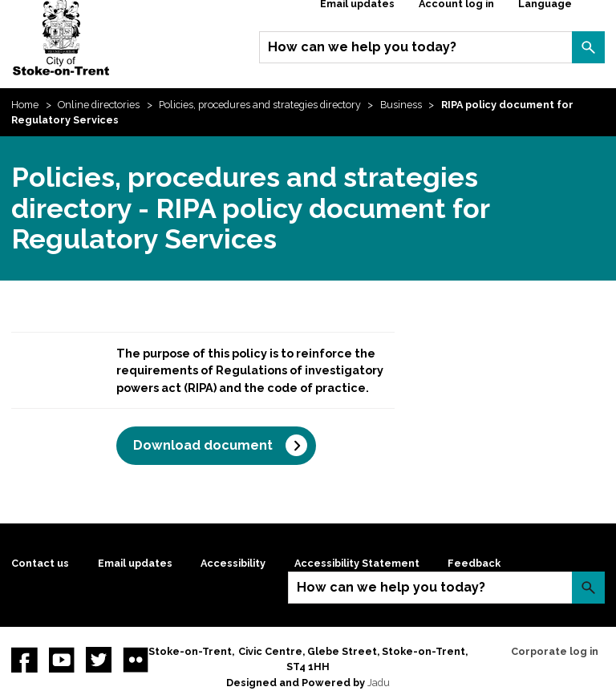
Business (401, 105)
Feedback (474, 563)
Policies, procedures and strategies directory (260, 105)
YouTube (62, 660)
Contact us (40, 563)
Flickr (136, 660)
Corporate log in (555, 651)
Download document (203, 445)
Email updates (135, 563)
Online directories (99, 105)
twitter (99, 660)
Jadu (379, 683)
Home (25, 105)
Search (588, 47)
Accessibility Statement (357, 563)
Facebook (24, 660)
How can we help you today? (362, 47)
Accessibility (233, 563)
